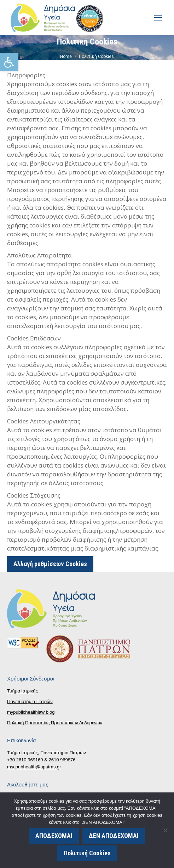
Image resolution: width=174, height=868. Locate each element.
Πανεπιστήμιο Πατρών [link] (30, 701)
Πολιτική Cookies (87, 853)
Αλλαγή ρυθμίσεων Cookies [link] (50, 564)
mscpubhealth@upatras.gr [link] (34, 767)
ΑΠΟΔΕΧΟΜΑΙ (54, 836)
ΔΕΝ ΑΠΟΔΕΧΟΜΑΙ (114, 836)
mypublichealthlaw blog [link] (31, 712)
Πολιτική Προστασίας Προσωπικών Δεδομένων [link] (55, 723)
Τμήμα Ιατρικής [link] (22, 691)
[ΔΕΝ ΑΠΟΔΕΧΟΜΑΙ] (165, 830)
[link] (9, 62)
